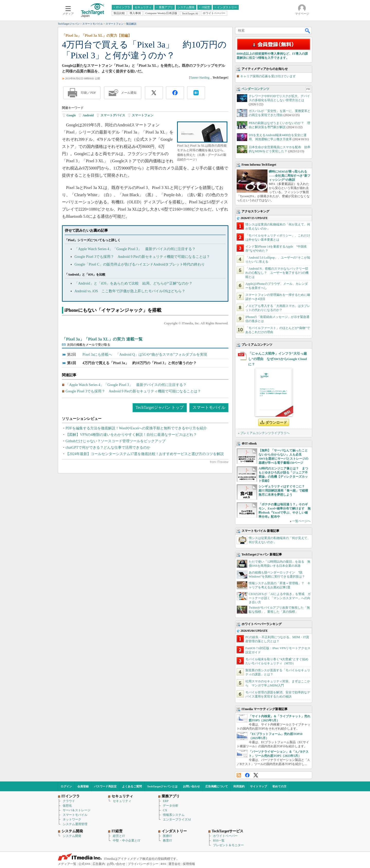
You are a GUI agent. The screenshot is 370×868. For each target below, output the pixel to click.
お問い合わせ (191, 786)
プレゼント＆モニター (228, 845)
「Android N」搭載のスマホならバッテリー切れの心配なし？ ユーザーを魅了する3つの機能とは (277, 273)
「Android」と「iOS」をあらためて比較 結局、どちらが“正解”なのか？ (133, 283)
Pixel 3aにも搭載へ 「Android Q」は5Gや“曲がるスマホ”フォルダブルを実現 (145, 355)
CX (165, 810)
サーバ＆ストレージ (77, 810)
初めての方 (279, 786)
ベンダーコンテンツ (255, 89)
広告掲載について (217, 786)
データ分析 (171, 806)
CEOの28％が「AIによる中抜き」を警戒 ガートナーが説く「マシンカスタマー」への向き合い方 (280, 598)
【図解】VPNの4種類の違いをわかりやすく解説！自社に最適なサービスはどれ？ (131, 435)
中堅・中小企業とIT (127, 841)
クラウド (69, 801)
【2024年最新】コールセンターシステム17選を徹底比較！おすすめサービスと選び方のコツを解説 (145, 454)
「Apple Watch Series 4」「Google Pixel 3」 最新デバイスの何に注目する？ (135, 249)
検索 (308, 31)
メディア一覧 (67, 864)
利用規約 (239, 786)
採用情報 (189, 864)
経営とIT (119, 836)
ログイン (66, 786)
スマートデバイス (113, 115)
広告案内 (99, 864)
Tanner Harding (200, 78)
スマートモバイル (209, 407)
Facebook (247, 775)
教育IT (167, 841)
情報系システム (174, 815)
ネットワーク (72, 819)
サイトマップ (258, 786)
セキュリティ (122, 801)
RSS (239, 775)
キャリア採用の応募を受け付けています (268, 76)
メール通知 (129, 93)
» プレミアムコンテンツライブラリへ (264, 433)
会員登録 (83, 786)
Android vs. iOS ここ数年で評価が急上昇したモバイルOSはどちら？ (130, 291)
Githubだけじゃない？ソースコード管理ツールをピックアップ (115, 441)
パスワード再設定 (105, 786)
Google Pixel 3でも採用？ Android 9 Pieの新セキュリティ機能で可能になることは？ (142, 257)
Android (88, 115)
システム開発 (72, 836)
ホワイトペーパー (225, 836)
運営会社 (174, 864)
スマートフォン (143, 115)
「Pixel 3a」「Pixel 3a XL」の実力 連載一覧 (102, 339)
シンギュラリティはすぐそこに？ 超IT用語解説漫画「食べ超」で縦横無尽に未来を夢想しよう (283, 490)
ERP (166, 801)
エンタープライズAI (177, 819)
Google (71, 115)
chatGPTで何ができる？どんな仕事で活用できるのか (108, 447)
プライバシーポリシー (143, 864)
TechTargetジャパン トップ (160, 407)
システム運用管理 (75, 824)
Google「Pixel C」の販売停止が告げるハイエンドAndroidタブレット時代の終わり (140, 264)
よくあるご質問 (132, 786)
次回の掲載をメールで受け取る (89, 345)
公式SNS (84, 864)
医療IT (167, 836)
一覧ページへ (301, 521)
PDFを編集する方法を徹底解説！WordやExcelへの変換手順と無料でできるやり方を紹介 (136, 428)
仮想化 (67, 806)
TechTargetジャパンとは (163, 786)
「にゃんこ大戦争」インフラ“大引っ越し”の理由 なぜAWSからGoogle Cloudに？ (277, 359)
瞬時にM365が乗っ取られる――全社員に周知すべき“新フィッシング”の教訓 (290, 176)
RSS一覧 (219, 841)
